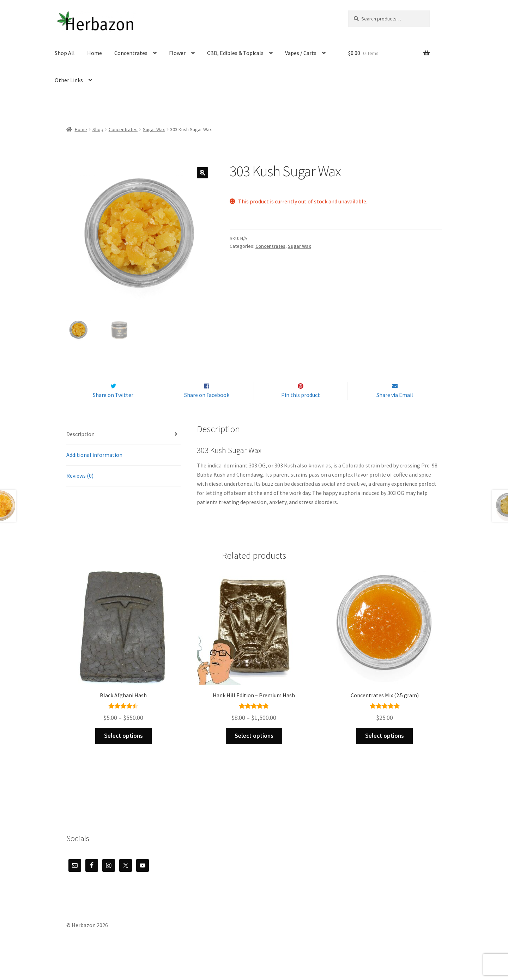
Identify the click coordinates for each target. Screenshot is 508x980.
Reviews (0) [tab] (80, 490)
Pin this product (301, 410)
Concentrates (131, 53)
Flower (177, 53)
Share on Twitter (113, 410)
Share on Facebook (207, 410)
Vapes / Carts (301, 53)
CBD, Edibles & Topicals (235, 53)
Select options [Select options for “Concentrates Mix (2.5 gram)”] (385, 751)
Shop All (65, 53)
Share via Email (395, 410)
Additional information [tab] (94, 470)
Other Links (69, 80)
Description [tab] (80, 449)
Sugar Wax (154, 129)
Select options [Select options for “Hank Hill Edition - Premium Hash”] (254, 751)
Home (95, 53)
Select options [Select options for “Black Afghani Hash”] (123, 751)
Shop (98, 129)
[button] (202, 173)
